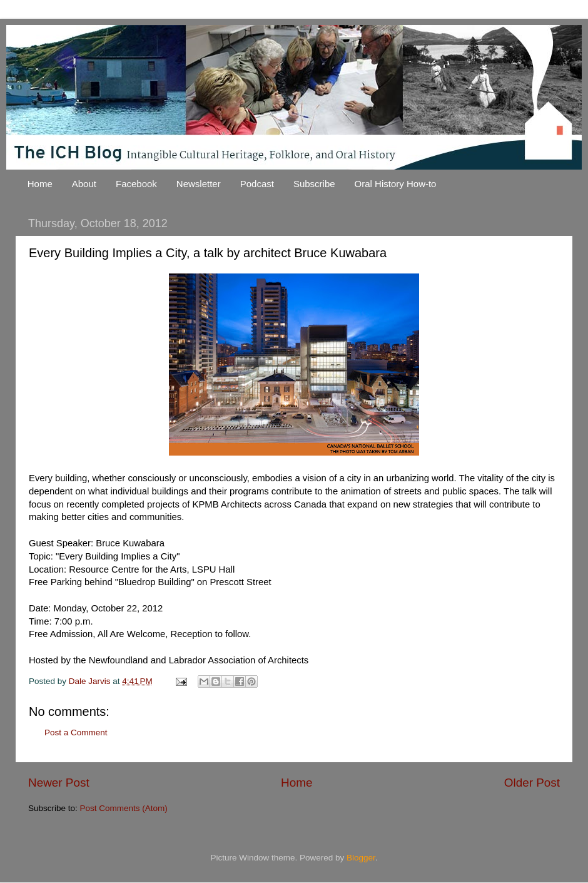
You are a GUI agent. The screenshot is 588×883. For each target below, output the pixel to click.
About (84, 184)
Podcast (257, 184)
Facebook (136, 184)
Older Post (532, 783)
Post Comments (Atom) (124, 808)
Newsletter (199, 184)
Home (40, 184)
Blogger (361, 858)
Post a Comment (76, 732)
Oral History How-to (396, 184)
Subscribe (314, 184)
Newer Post (59, 783)
